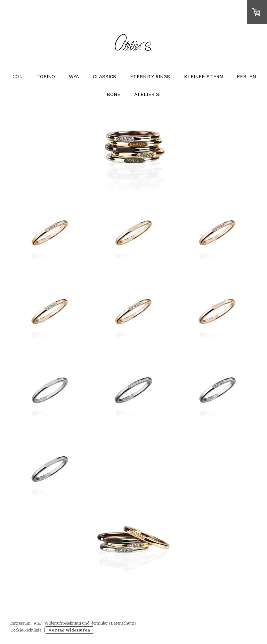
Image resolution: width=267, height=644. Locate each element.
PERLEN (246, 76)
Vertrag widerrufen (69, 630)
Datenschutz (123, 623)
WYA (74, 76)
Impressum (21, 623)
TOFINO (46, 76)
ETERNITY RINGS (150, 76)
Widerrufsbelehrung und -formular (76, 623)
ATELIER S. (147, 94)
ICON (17, 76)
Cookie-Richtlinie (26, 630)
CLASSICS (104, 76)
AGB (38, 623)
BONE (114, 94)
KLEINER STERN (203, 76)
